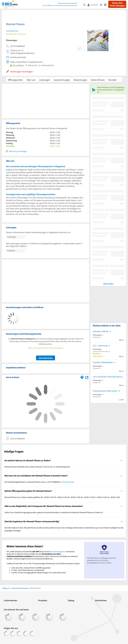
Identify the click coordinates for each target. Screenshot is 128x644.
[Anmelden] (94, 5)
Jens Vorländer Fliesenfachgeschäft (108, 377)
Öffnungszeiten (15, 80)
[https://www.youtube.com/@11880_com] (32, 634)
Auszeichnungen (62, 80)
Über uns (31, 80)
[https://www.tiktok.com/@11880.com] (19, 634)
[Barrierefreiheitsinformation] (102, 5)
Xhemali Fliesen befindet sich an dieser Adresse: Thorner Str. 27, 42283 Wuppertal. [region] (37, 467)
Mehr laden (108, 284)
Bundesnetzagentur (58, 551)
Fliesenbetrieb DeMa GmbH (105, 391)
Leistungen (45, 80)
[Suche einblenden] (85, 5)
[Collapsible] (122, 460)
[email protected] (67, 482)
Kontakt (112, 80)
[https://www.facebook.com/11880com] (6, 634)
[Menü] (106, 5)
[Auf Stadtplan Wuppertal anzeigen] (87, 377)
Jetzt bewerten (46, 358)
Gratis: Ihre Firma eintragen (117, 4)
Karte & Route (98, 80)
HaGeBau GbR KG (101, 331)
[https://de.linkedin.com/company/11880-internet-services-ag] (26, 634)
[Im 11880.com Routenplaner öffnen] (82, 377)
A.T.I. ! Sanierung (100, 346)
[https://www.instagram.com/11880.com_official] (13, 634)
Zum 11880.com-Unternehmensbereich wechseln (60, 5)
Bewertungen (80, 80)
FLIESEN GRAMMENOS (103, 362)
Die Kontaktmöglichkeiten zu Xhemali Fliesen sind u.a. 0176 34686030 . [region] (39, 482)
